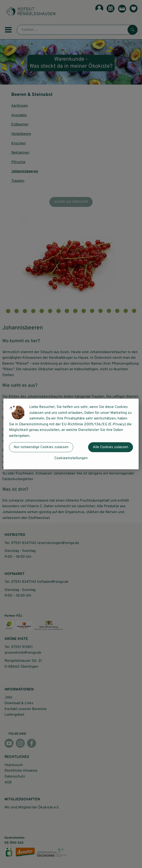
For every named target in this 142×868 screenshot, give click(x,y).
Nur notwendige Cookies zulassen (41, 447)
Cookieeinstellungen (71, 458)
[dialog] (71, 434)
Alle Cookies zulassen (111, 447)
